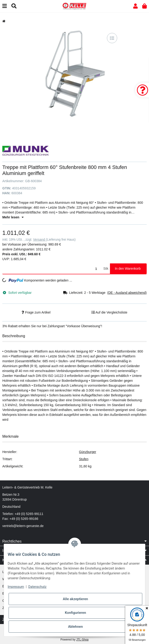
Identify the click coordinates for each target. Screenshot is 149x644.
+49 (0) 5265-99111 (29, 514)
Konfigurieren (75, 613)
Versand (39, 239)
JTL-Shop (82, 640)
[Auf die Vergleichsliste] (112, 38)
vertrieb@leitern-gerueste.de (23, 526)
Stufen (84, 459)
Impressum (16, 587)
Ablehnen (76, 627)
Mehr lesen (13, 217)
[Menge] (52, 269)
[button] (135, 6)
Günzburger (88, 452)
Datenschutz (37, 587)
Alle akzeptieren (75, 599)
